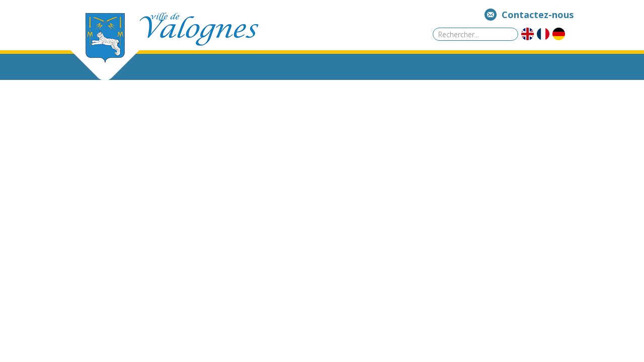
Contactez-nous (538, 15)
